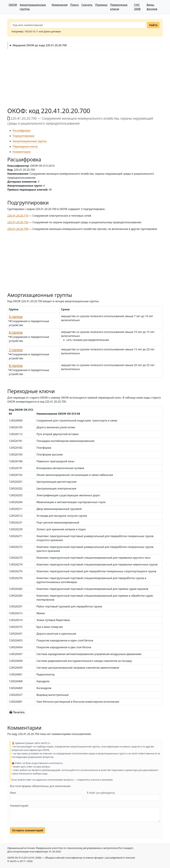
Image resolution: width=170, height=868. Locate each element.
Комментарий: (19, 806)
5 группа (16, 317)
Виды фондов (152, 7)
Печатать (17, 712)
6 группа (16, 332)
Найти (153, 25)
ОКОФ (13, 5)
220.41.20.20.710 (18, 216)
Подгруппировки (23, 136)
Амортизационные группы (33, 7)
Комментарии (22, 152)
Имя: (13, 793)
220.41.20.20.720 (18, 222)
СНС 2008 (137, 7)
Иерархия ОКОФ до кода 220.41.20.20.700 (40, 45)
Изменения (60, 5)
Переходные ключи (119, 7)
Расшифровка (21, 131)
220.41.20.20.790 (18, 229)
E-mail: (101, 793)
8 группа (16, 365)
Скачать (87, 5)
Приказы (101, 5)
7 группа (16, 350)
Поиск (74, 5)
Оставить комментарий (28, 830)
